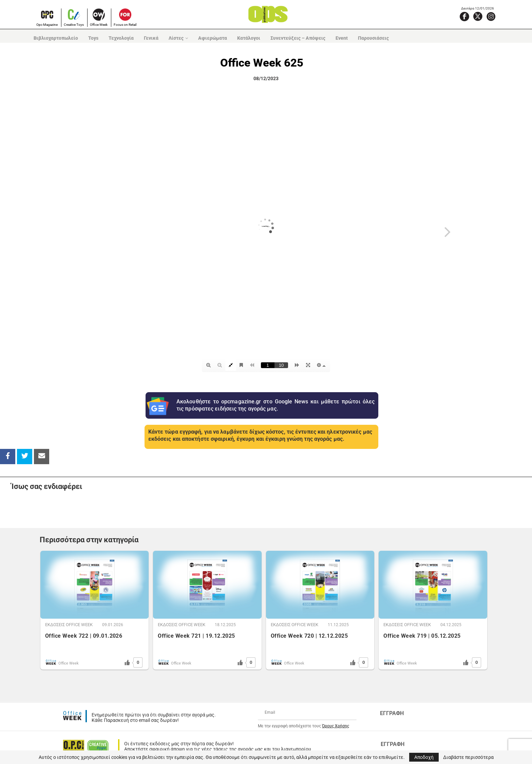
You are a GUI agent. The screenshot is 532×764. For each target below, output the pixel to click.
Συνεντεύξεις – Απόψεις (298, 38)
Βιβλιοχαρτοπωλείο (56, 38)
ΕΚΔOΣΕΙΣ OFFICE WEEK (69, 625)
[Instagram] (491, 16)
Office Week (99, 25)
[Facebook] (464, 16)
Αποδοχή (424, 757)
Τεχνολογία (121, 38)
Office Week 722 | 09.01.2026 (84, 636)
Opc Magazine (47, 25)
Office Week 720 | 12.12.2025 (309, 636)
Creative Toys (74, 25)
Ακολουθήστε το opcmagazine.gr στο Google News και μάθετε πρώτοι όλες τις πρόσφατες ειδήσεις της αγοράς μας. (275, 405)
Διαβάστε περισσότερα (468, 757)
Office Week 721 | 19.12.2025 (196, 636)
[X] (478, 16)
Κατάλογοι (249, 38)
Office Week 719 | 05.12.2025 (422, 636)
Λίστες (176, 38)
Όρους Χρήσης (336, 726)
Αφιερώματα (213, 38)
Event (342, 38)
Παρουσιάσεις (373, 38)
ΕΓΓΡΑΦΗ (392, 713)
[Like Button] (127, 662)
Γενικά (151, 38)
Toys (93, 38)
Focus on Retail (125, 25)
